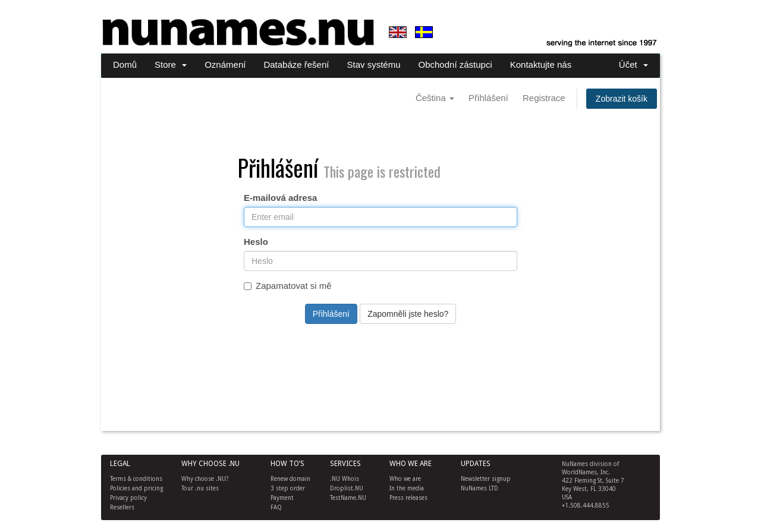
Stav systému (373, 64)
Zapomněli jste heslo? (408, 314)
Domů (125, 64)
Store (171, 64)
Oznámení (225, 64)
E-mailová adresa (280, 198)
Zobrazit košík (622, 99)
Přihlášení (488, 98)
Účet (633, 64)
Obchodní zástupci (455, 64)
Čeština (435, 98)
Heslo (256, 242)
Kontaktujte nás (541, 64)
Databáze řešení (296, 64)
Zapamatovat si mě (288, 286)
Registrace (544, 98)
